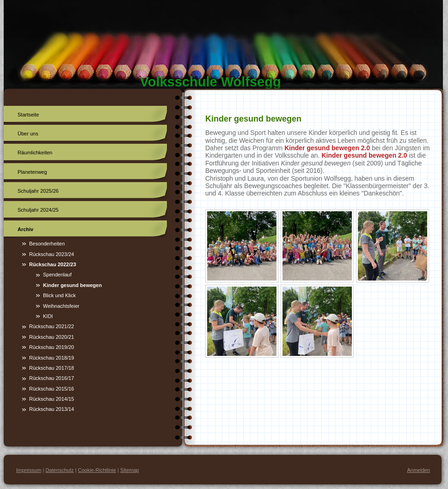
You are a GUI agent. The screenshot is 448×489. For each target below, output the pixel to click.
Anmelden (418, 470)
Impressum (29, 470)
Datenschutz (59, 470)
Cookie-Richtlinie (97, 470)
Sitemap (129, 470)
